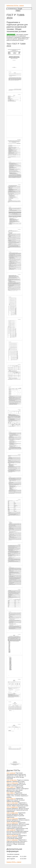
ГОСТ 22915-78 (11, 799)
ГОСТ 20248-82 (11, 773)
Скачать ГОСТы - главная (14, 862)
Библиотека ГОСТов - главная (15, 6)
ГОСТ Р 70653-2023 (12, 823)
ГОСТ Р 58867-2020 (12, 813)
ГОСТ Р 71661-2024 (12, 836)
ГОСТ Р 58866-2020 (12, 807)
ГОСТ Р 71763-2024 (12, 819)
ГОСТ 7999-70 (11, 793)
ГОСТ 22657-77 (11, 787)
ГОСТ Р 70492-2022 (12, 783)
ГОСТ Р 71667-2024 (12, 803)
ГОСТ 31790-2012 (12, 780)
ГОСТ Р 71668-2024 (12, 840)
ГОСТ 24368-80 (11, 830)
